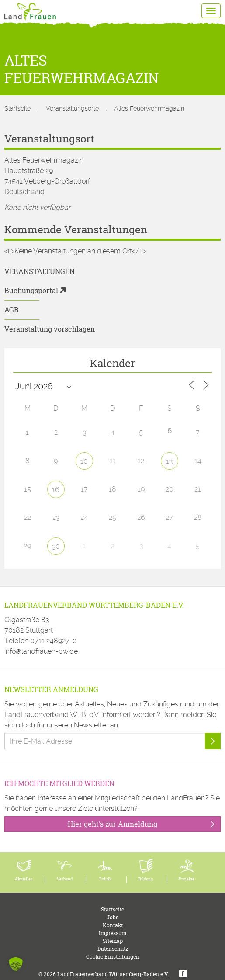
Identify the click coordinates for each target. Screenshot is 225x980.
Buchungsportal (31, 291)
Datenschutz (113, 949)
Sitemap (113, 941)
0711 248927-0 (54, 641)
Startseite (17, 108)
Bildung (146, 879)
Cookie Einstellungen (113, 957)
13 (169, 461)
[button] (16, 964)
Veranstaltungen (40, 271)
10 (84, 461)
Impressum (112, 933)
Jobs (112, 917)
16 (56, 490)
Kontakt (113, 925)
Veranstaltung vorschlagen (50, 329)
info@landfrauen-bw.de (41, 651)
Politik (105, 879)
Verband (65, 879)
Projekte (187, 879)
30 (56, 546)
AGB (12, 310)
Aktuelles (24, 879)
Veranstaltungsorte (72, 108)
